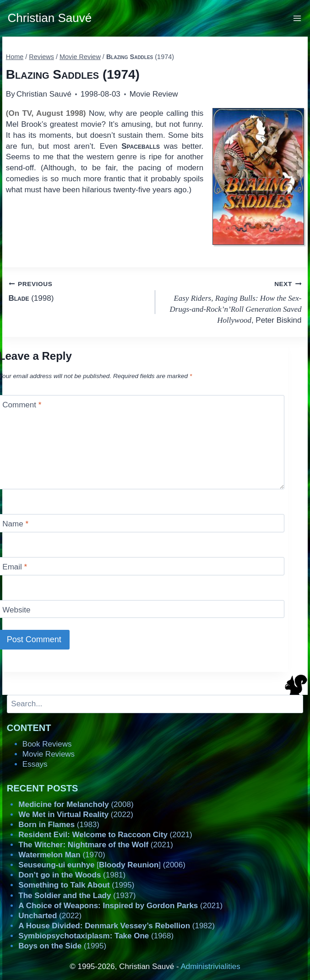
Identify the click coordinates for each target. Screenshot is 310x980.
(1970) (62, 855)
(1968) (96, 936)
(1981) (72, 875)
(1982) (117, 926)
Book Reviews (47, 744)
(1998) (78, 290)
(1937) (77, 896)
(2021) (105, 835)
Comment (22, 405)
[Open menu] (297, 18)
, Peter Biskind (232, 301)
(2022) (76, 815)
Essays (35, 764)
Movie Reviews (49, 754)
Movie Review (154, 94)
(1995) (76, 885)
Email (15, 567)
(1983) (59, 825)
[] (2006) (102, 865)
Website (16, 610)
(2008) (76, 804)
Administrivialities (210, 966)
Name (15, 524)
